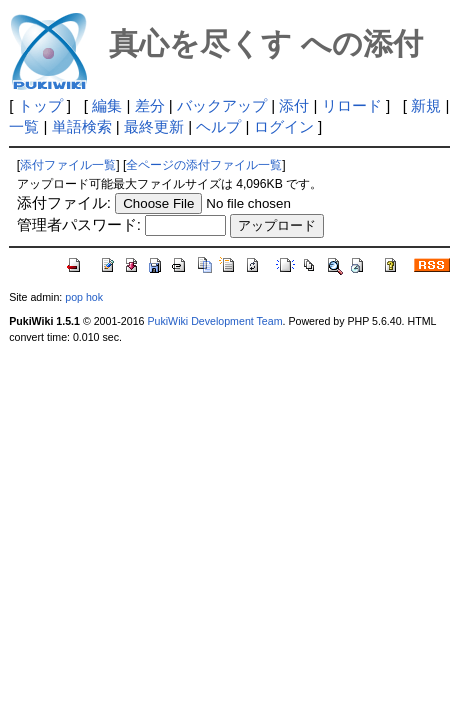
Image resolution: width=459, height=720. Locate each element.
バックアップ (222, 105)
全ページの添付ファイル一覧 (204, 165)
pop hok (84, 297)
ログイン (284, 126)
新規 (426, 105)
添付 (294, 105)
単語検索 (82, 126)
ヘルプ (218, 126)
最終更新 (154, 126)
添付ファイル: (64, 202)
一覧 (24, 126)
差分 (150, 105)
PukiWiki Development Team (214, 321)
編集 (107, 105)
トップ (40, 105)
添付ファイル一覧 (68, 165)
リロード (352, 105)
